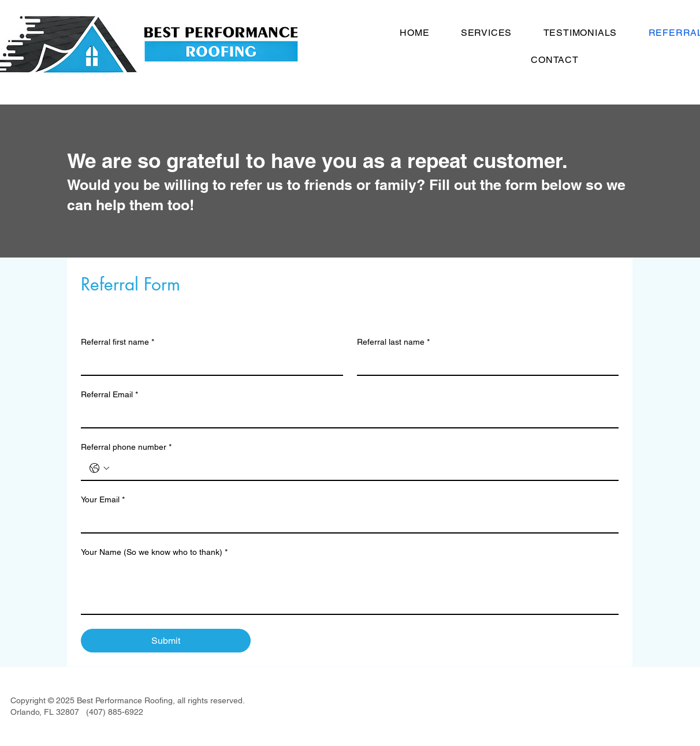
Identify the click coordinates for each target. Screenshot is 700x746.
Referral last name (393, 342)
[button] (487, 33)
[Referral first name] (208, 363)
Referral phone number (126, 447)
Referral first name (118, 342)
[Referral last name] (485, 363)
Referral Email (109, 395)
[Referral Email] (346, 416)
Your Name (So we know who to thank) (154, 552)
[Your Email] (346, 521)
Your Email (103, 500)
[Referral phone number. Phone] (361, 468)
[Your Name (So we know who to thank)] (350, 588)
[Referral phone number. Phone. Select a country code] (99, 468)
